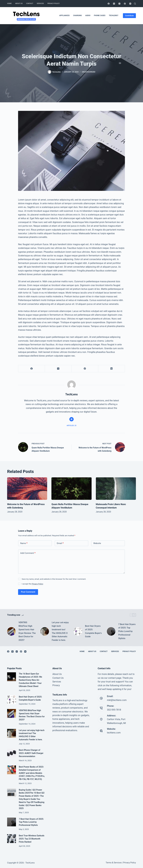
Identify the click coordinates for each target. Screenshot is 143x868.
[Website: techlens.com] (101, 731)
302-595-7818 (114, 710)
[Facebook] (109, 4)
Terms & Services (114, 863)
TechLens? (114, 15)
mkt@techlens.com (117, 700)
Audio (88, 15)
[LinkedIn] (112, 369)
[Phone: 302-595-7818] (101, 708)
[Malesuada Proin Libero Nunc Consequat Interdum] (116, 489)
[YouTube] (130, 4)
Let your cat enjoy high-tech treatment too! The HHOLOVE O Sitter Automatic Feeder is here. (60, 631)
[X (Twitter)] (114, 4)
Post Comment (28, 592)
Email (60, 543)
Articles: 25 (71, 426)
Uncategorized (89, 72)
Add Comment (28, 553)
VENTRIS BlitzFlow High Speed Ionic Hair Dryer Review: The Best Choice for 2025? (27, 631)
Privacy (56, 685)
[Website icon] (71, 419)
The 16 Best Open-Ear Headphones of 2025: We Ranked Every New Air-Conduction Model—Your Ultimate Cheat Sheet (30, 680)
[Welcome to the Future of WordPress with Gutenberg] (27, 489)
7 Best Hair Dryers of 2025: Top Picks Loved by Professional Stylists (127, 631)
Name (24, 543)
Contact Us (58, 678)
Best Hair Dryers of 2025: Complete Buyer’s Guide (93, 631)
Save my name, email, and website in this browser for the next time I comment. (54, 579)
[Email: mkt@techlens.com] (101, 698)
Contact (30, 3)
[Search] (135, 4)
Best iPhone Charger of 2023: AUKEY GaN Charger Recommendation (31, 753)
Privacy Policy (53, 3)
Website (97, 543)
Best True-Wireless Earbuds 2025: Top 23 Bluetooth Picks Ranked (32, 839)
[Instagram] (119, 4)
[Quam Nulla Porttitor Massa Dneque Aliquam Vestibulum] (71, 489)
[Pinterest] (125, 4)
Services (40, 3)
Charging (77, 15)
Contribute (129, 16)
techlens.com (114, 733)
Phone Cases (100, 15)
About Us (19, 3)
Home (9, 3)
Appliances (64, 15)
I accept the (32, 584)
